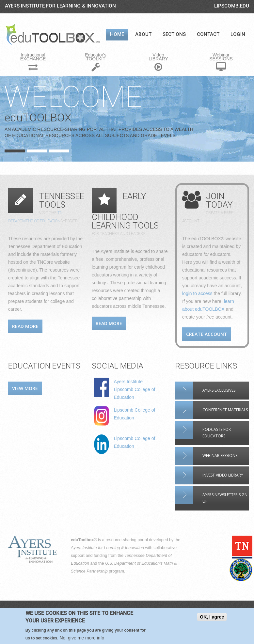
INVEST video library (223, 475)
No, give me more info (82, 638)
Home (117, 34)
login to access (197, 293)
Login (238, 34)
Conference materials (225, 410)
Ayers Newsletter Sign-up (226, 498)
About (143, 34)
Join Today (219, 200)
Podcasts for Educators (217, 433)
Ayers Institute (128, 382)
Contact (208, 34)
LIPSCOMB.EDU (232, 6)
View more (25, 388)
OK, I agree (212, 617)
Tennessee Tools (62, 200)
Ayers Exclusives (219, 390)
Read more (25, 326)
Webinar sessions (220, 456)
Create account (207, 334)
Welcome (73, 97)
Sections (174, 34)
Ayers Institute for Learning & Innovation (60, 6)
